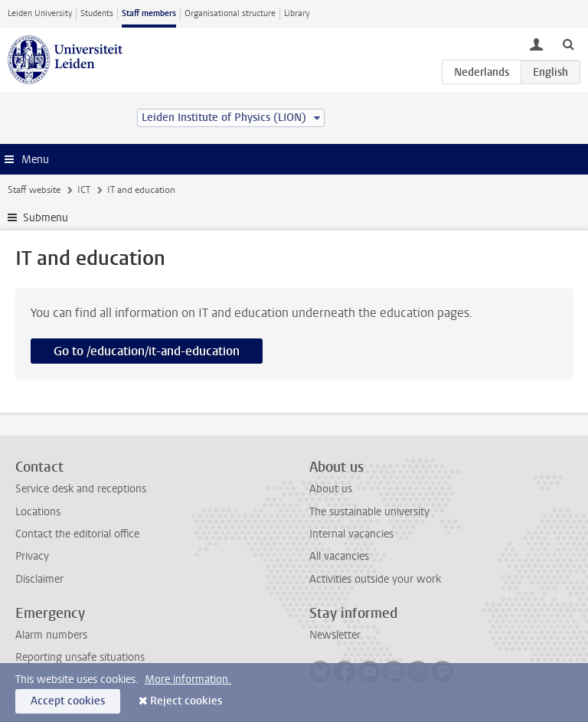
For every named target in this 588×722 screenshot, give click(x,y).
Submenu (46, 218)
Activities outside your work (375, 579)
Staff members (149, 13)
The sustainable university (369, 512)
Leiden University (40, 13)
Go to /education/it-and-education (147, 351)
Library (297, 13)
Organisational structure (230, 13)
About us (331, 489)
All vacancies (339, 556)
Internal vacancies (351, 534)
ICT (84, 190)
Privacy (32, 556)
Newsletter (335, 635)
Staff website (34, 190)
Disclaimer (39, 579)
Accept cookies (68, 701)
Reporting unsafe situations (80, 657)
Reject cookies (186, 701)
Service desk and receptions (81, 489)
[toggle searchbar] (568, 44)
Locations (38, 512)
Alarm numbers (51, 635)
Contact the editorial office (77, 534)
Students (97, 13)
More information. (188, 680)
